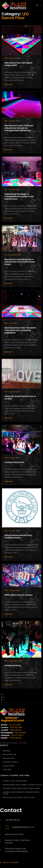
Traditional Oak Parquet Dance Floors (19, 798)
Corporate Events (10, 762)
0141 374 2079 (17, 735)
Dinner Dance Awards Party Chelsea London (18, 536)
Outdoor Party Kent (14, 462)
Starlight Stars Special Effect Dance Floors (21, 788)
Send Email (7, 827)
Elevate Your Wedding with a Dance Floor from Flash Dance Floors (20, 262)
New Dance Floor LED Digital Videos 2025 (18, 64)
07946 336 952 (15, 738)
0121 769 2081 (20, 733)
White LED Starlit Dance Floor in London (20, 398)
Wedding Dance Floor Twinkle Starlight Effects (22, 785)
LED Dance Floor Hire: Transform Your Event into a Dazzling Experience (20, 330)
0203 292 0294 (16, 727)
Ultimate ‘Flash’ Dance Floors (15, 781)
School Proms (9, 766)
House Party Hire (10, 755)
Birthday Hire (8, 758)
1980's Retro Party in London (19, 595)
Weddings (7, 751)
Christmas (7, 770)
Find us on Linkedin (10, 862)
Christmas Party (13, 665)
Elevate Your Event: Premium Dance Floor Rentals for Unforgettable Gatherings (19, 128)
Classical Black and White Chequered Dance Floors (21, 793)
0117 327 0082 (15, 725)
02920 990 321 (16, 730)
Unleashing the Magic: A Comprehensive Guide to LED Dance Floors (19, 196)
